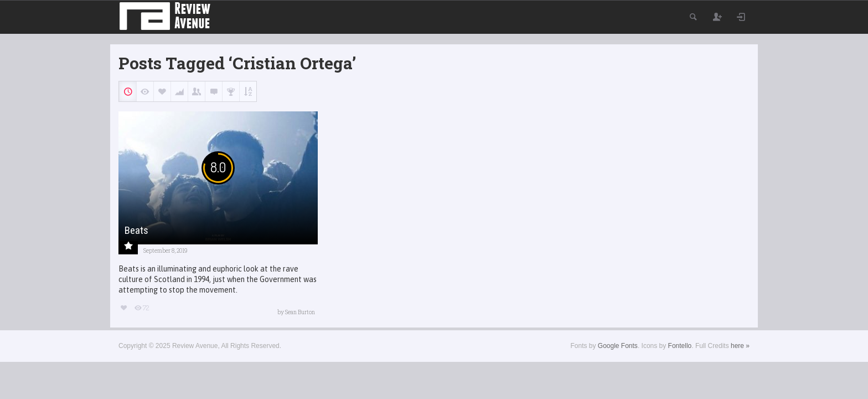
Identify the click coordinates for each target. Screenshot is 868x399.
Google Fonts (618, 346)
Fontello (680, 346)
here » (740, 346)
